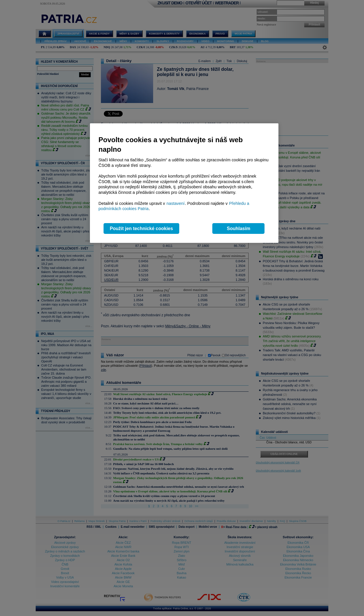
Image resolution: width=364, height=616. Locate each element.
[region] (184, 183)
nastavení (175, 203)
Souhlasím (239, 228)
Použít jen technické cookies (142, 228)
